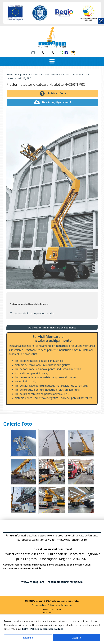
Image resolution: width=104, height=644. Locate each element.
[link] (43, 629)
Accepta (77, 638)
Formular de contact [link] (52, 610)
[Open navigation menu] (52, 62)
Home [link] (10, 74)
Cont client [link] (48, 612)
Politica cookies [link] (39, 605)
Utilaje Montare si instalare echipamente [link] (37, 74)
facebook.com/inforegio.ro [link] (65, 582)
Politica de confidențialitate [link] (60, 605)
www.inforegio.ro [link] (33, 582)
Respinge (28, 638)
